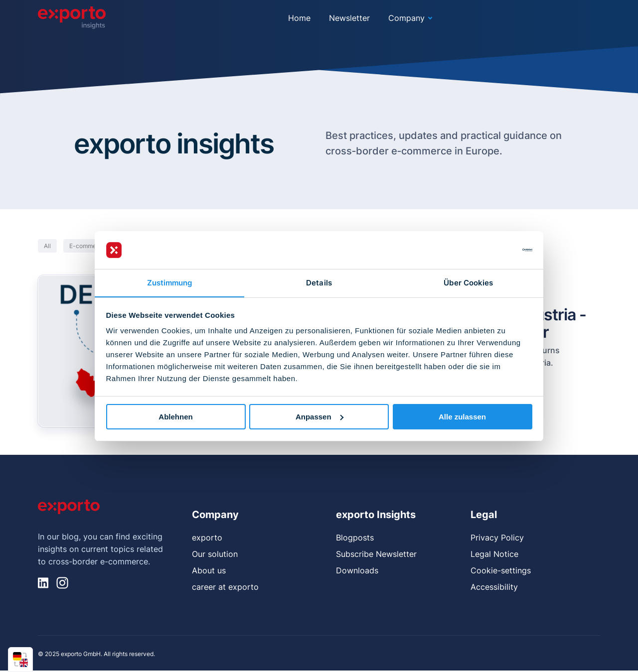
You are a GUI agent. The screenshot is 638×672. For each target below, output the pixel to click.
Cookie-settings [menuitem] (501, 571)
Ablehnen (175, 417)
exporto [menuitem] (207, 538)
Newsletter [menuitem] (349, 18)
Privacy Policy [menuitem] (497, 538)
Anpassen (319, 417)
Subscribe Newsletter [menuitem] (376, 554)
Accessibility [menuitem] (494, 587)
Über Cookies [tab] (468, 283)
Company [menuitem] (406, 18)
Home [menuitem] (299, 18)
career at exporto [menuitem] (225, 587)
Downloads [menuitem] (357, 571)
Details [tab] (319, 283)
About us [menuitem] (209, 571)
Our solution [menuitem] (215, 554)
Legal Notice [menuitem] (494, 554)
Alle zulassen (462, 417)
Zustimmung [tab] (170, 283)
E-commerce (87, 246)
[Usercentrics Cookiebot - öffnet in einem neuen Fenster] (489, 250)
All (47, 246)
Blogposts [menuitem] (355, 538)
